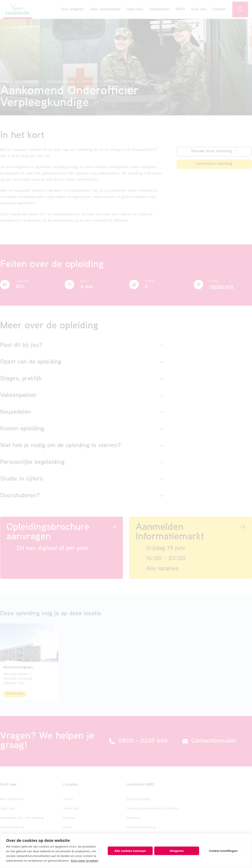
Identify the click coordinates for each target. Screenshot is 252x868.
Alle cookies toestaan (130, 851)
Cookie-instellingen (223, 851)
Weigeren (177, 851)
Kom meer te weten (85, 861)
